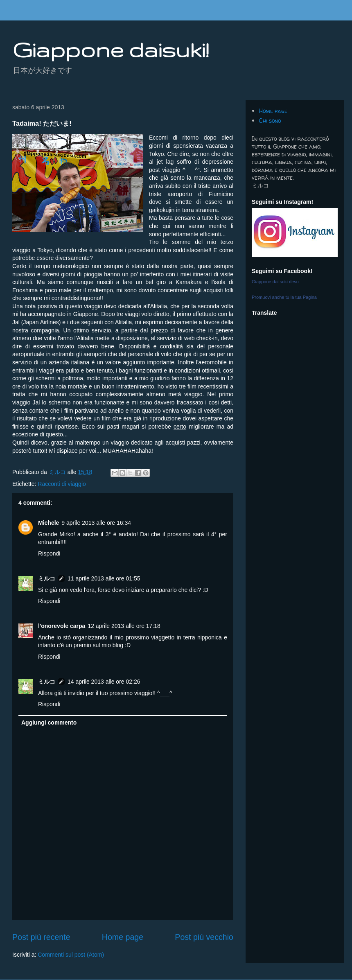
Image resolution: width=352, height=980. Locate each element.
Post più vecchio (204, 937)
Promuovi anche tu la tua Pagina (284, 297)
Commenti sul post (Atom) (71, 955)
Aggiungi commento (49, 723)
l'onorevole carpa (62, 626)
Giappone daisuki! (111, 50)
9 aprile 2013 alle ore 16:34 (96, 523)
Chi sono (270, 121)
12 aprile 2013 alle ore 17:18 (124, 626)
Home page (123, 937)
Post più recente (41, 937)
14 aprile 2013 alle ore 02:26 (104, 682)
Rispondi (49, 553)
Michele (49, 523)
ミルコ (47, 578)
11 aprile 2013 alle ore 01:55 (104, 578)
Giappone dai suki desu (275, 282)
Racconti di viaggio (62, 484)
